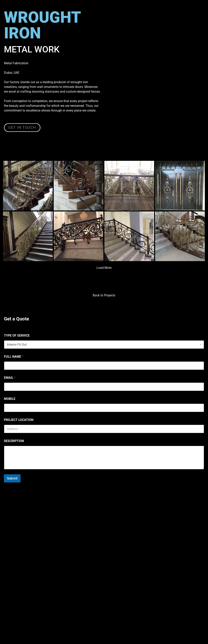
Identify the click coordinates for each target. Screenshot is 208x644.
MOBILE (10, 399)
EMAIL (10, 378)
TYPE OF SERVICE (17, 335)
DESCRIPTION (14, 441)
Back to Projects (104, 295)
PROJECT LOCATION (19, 420)
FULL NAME (14, 357)
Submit (12, 478)
